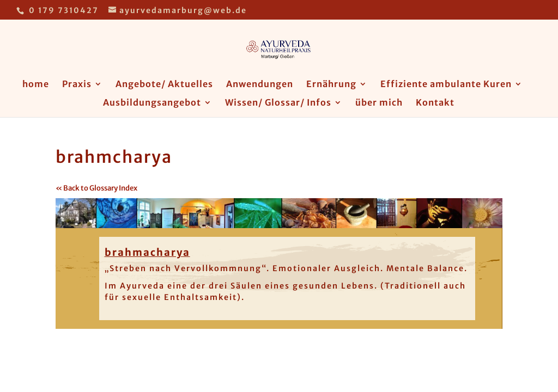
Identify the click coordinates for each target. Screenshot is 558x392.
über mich (379, 103)
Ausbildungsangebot (152, 103)
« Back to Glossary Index (96, 188)
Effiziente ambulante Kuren (446, 85)
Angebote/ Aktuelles (164, 85)
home (36, 85)
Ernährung (331, 85)
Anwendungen (260, 85)
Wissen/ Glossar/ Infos (278, 103)
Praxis (77, 85)
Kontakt (435, 103)
